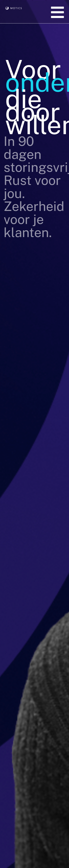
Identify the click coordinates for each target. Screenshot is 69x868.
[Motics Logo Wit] (14, 13)
